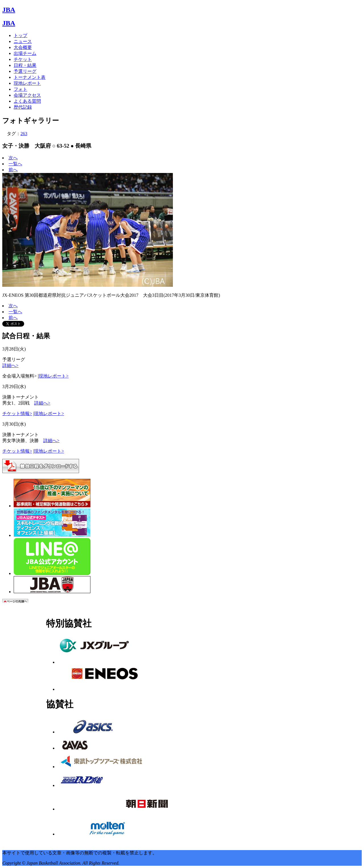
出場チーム (25, 53)
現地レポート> (54, 376)
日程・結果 (25, 65)
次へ (13, 158)
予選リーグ (25, 71)
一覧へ (15, 164)
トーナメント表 (30, 77)
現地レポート (27, 83)
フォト (20, 89)
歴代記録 (23, 107)
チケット (23, 59)
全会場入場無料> (19, 376)
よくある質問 (27, 101)
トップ (20, 35)
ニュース (23, 41)
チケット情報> (17, 414)
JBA (9, 10)
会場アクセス (27, 95)
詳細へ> (10, 365)
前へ (13, 170)
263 (24, 134)
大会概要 (23, 47)
